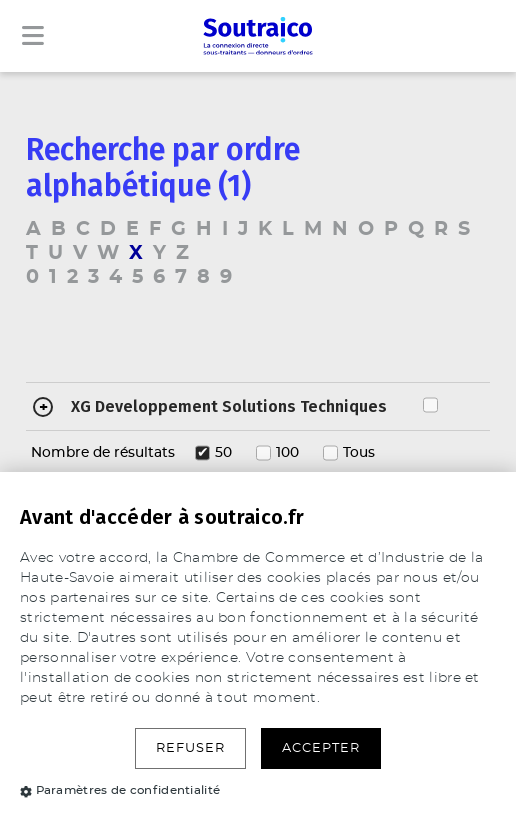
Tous (359, 453)
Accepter (321, 748)
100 (287, 453)
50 (223, 453)
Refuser (190, 748)
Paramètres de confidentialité (120, 790)
